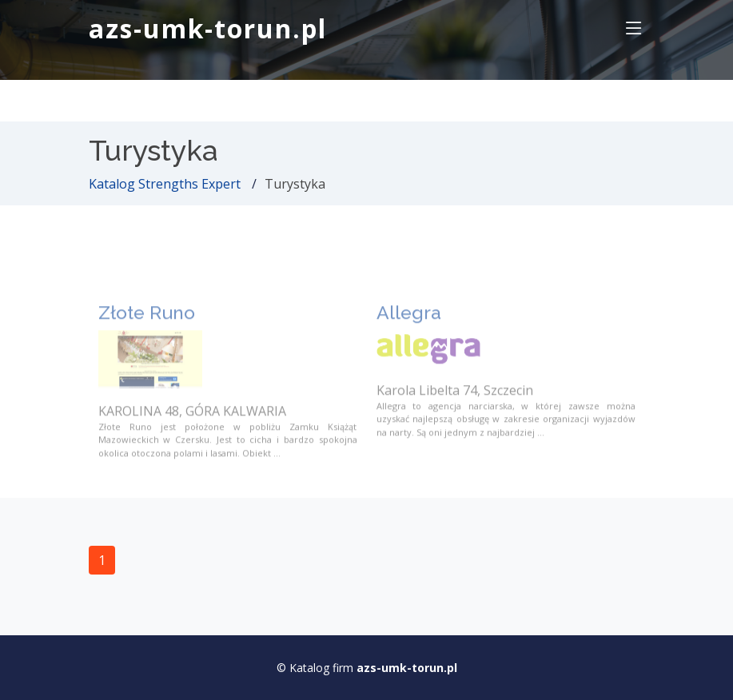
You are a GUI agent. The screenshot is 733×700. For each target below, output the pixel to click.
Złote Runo (147, 323)
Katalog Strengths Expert (165, 184)
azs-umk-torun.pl (208, 28)
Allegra (409, 323)
